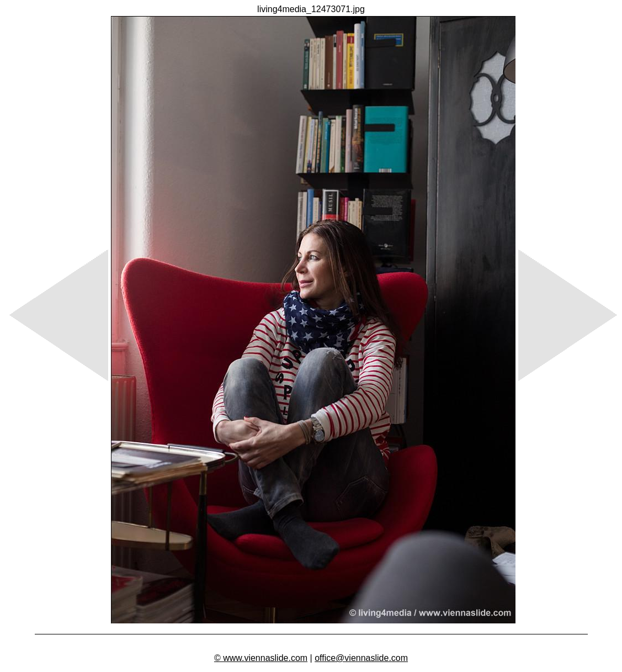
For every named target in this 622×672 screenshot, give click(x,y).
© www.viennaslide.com (261, 658)
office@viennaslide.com (361, 658)
